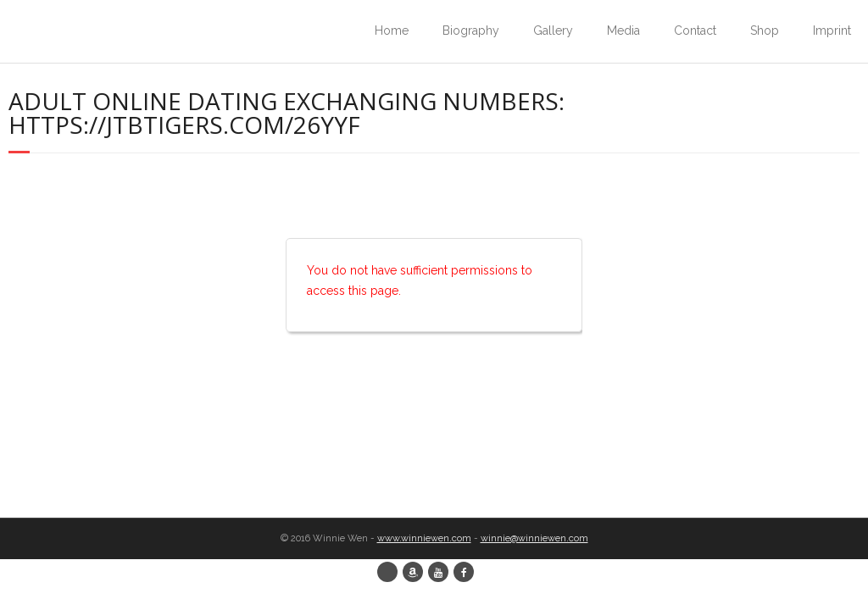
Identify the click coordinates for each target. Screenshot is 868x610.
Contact (695, 30)
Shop (765, 30)
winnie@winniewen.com (534, 538)
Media (623, 30)
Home (392, 30)
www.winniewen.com (424, 538)
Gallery (553, 30)
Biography (471, 30)
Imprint (832, 30)
